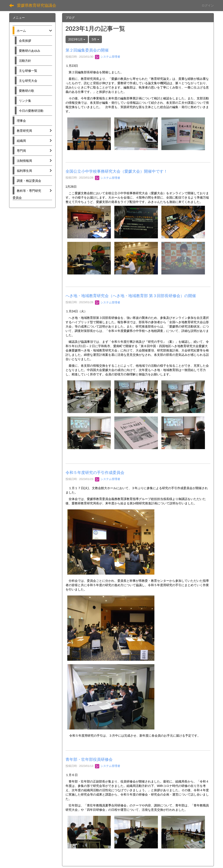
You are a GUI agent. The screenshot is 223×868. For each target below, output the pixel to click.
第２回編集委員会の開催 (87, 50)
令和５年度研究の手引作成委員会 (95, 473)
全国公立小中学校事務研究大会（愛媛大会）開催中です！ (117, 171)
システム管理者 (108, 57)
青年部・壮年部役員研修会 (89, 759)
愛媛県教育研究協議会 (37, 5)
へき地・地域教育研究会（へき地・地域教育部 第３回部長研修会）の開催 (131, 296)
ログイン (208, 5)
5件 (95, 39)
